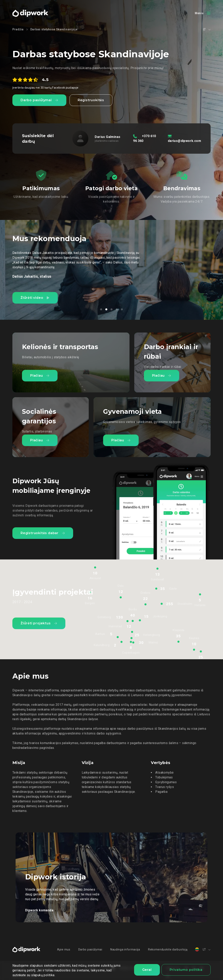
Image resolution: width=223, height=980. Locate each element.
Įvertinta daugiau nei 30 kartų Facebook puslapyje (45, 88)
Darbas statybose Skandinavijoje (54, 29)
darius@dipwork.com (184, 141)
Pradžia (18, 29)
